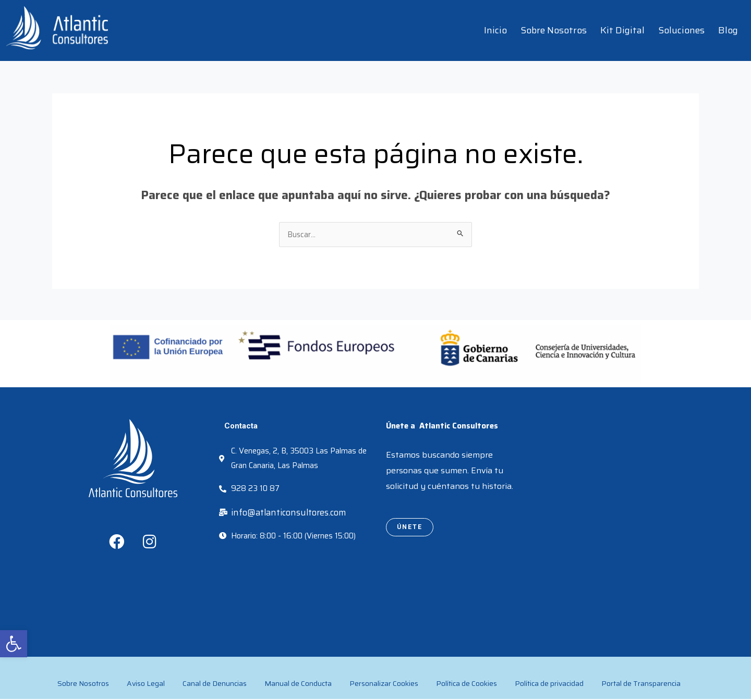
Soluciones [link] (681, 30)
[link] (14, 644)
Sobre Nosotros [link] (554, 30)
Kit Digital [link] (622, 30)
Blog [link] (728, 30)
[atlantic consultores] (618, 493)
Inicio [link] (495, 30)
